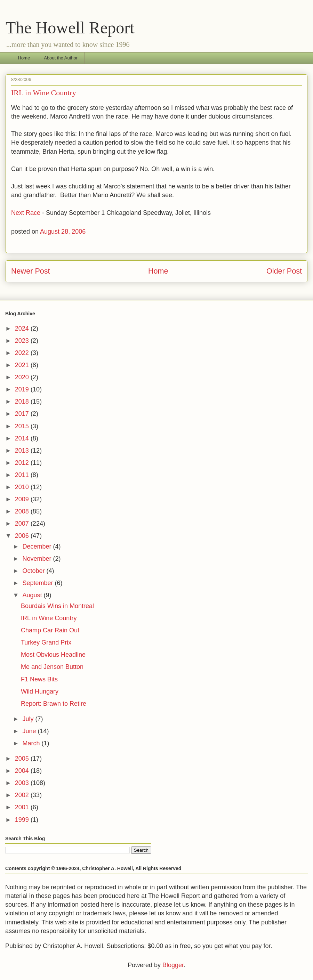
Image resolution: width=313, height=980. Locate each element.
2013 (23, 451)
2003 (23, 783)
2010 (23, 487)
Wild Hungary (40, 691)
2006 (23, 536)
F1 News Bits (39, 679)
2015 (23, 426)
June (30, 731)
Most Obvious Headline (53, 655)
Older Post (284, 271)
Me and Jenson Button (52, 667)
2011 (23, 475)
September (38, 583)
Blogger (173, 965)
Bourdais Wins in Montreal (57, 606)
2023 (23, 341)
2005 (23, 759)
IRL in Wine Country (49, 618)
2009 (23, 499)
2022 (23, 353)
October (34, 571)
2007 (23, 524)
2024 (23, 329)
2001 (23, 807)
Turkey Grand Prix (46, 642)
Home (24, 58)
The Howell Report (70, 28)
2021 (23, 365)
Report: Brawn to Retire (54, 704)
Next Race (26, 213)
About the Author (61, 58)
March (32, 743)
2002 (23, 795)
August (33, 595)
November (38, 559)
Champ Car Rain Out (50, 630)
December (38, 546)
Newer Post (31, 271)
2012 (23, 463)
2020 (23, 377)
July (29, 719)
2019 (23, 389)
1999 (23, 820)
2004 (23, 771)
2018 (23, 402)
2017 (23, 414)
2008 (23, 511)
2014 (23, 438)
